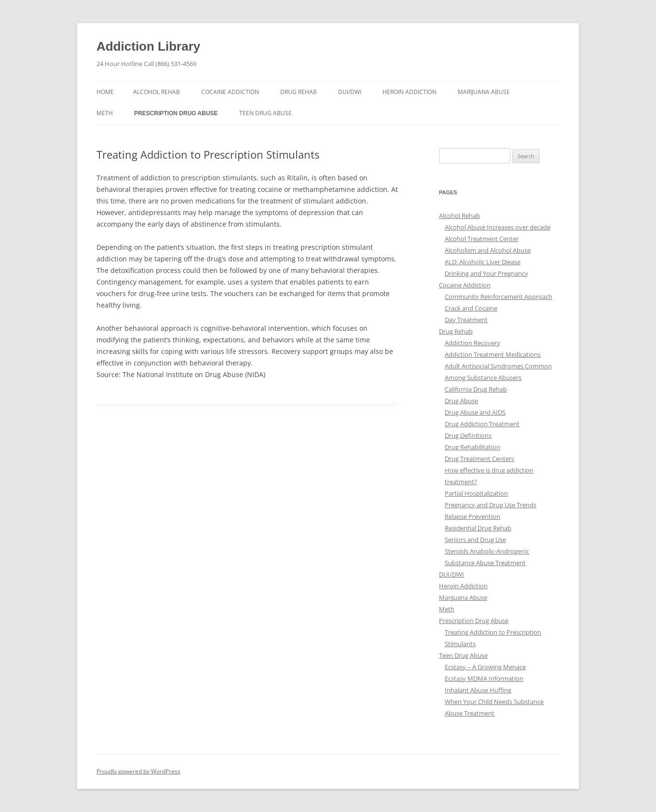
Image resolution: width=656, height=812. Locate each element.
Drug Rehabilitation (472, 447)
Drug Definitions (468, 435)
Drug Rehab (299, 92)
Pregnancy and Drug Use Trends (491, 505)
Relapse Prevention (472, 516)
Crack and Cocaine (471, 308)
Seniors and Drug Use (475, 540)
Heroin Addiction (410, 92)
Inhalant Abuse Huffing (478, 690)
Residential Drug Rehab (478, 528)
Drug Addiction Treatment (482, 424)
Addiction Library (148, 46)
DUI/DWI (350, 92)
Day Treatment (466, 320)
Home (105, 92)
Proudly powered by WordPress (138, 771)
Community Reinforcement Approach (499, 297)
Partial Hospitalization (476, 493)
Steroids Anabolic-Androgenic (487, 551)
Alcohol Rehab (157, 92)
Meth (105, 113)
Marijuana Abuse (484, 92)
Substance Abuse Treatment (485, 563)
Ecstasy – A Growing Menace (485, 667)
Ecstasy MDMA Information (484, 678)
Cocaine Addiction (230, 92)
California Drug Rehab (476, 389)
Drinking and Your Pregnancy (486, 273)
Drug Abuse (461, 401)
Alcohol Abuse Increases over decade (498, 227)
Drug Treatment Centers (479, 459)
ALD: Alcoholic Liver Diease (483, 262)
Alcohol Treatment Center (482, 239)
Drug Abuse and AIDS (475, 412)
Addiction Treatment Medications (493, 354)
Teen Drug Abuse (266, 113)
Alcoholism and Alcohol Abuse (488, 250)
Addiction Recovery (472, 343)
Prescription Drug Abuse (176, 113)
